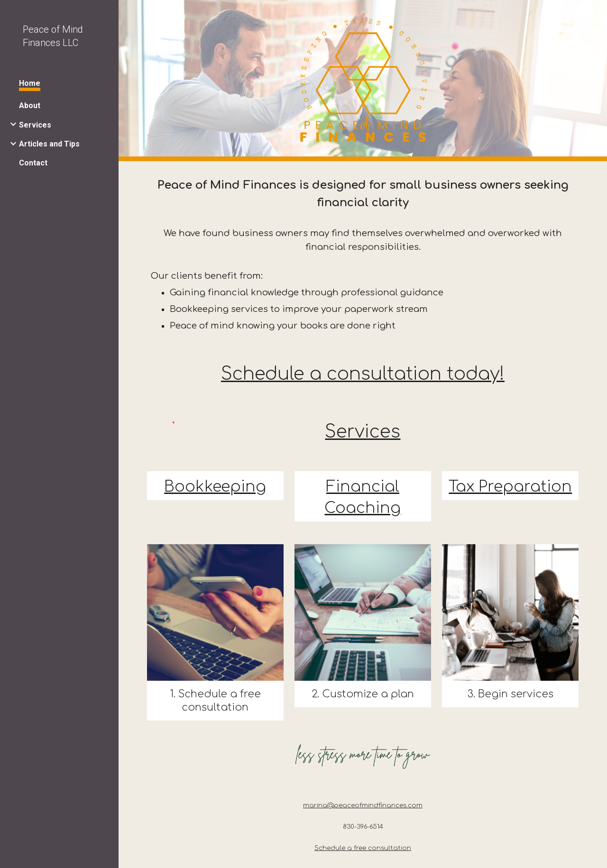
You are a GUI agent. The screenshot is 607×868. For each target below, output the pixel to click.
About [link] (30, 105)
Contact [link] (33, 163)
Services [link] (35, 125)
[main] (363, 255)
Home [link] (30, 83)
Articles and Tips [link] (49, 144)
